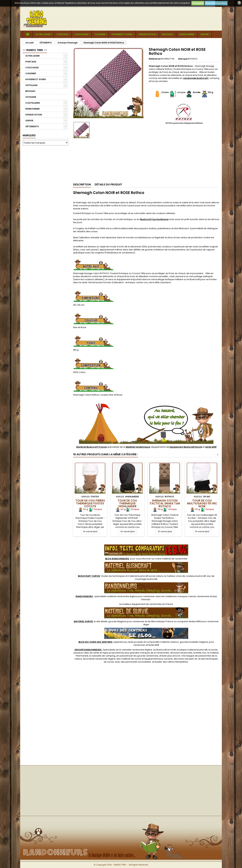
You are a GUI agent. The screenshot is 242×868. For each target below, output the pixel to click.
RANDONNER (187, 34)
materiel (146, 576)
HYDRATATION (147, 34)
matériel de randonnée (175, 559)
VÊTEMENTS (32, 126)
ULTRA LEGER (43, 34)
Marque (183, 59)
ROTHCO (193, 59)
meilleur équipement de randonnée (142, 604)
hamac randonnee (199, 596)
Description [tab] (82, 184)
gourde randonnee (148, 656)
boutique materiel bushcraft (192, 650)
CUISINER (100, 34)
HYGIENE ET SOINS (122, 34)
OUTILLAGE (31, 85)
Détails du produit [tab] (108, 184)
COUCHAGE (81, 34)
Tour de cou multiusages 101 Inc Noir (202, 503)
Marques (29, 135)
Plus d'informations (216, 3)
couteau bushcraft (196, 576)
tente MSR (211, 447)
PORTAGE (63, 34)
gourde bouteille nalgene (194, 642)
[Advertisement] (45, 199)
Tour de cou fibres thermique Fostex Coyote (90, 503)
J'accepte (198, 3)
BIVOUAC (168, 34)
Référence (155, 59)
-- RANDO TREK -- (35, 50)
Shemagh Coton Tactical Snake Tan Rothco (165, 503)
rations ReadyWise (178, 662)
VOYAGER (31, 97)
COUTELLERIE (33, 103)
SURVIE (204, 34)
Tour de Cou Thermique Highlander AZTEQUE (127, 505)
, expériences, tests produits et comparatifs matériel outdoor (129, 642)
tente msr (201, 653)
